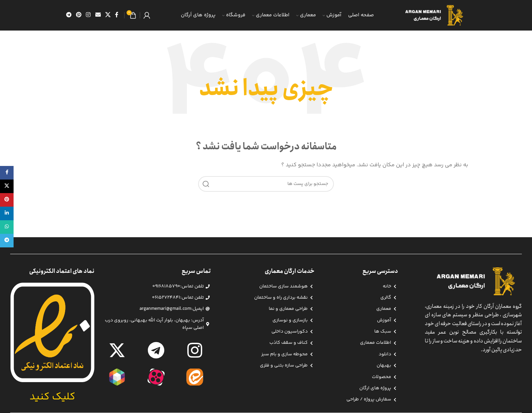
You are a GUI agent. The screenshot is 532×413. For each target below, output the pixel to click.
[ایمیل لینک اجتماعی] (98, 15)
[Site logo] (436, 15)
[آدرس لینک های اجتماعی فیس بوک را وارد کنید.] (117, 15)
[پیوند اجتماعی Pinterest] (79, 15)
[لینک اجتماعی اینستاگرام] (88, 15)
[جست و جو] (266, 184)
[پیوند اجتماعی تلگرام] (69, 15)
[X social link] (108, 15)
